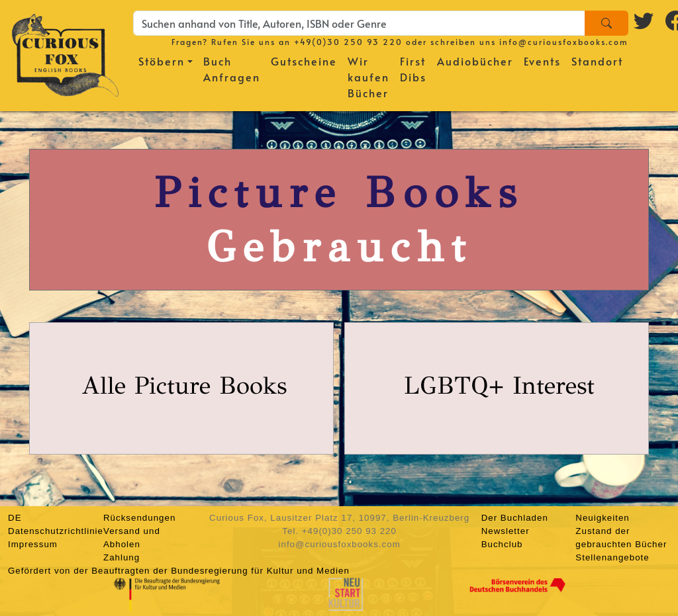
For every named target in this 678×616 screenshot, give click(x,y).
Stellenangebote (612, 557)
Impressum (33, 544)
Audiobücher (475, 61)
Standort (597, 61)
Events (542, 61)
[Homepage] (65, 53)
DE (15, 518)
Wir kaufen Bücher (368, 77)
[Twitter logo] (644, 21)
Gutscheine (304, 61)
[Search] (606, 23)
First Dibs (413, 69)
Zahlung (121, 557)
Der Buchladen (515, 518)
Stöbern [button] (162, 61)
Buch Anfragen (232, 69)
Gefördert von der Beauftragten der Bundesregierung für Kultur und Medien (179, 571)
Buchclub (502, 544)
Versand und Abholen (132, 538)
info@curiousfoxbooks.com (564, 42)
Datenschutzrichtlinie (56, 531)
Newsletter (506, 531)
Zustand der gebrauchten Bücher (621, 538)
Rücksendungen (139, 518)
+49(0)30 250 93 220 (348, 42)
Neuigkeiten (602, 518)
